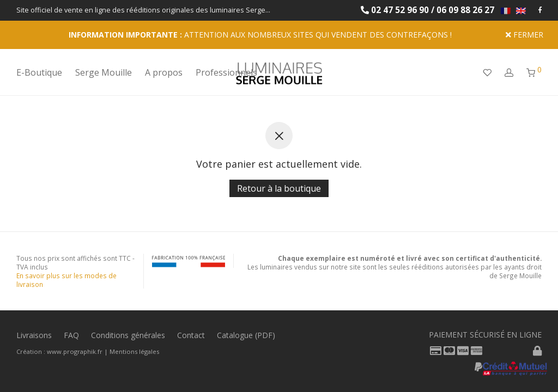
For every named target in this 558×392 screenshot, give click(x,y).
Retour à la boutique (279, 188)
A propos (164, 72)
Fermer (524, 35)
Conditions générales (128, 335)
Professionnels (226, 72)
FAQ (71, 335)
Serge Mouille (104, 72)
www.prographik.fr (75, 351)
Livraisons (34, 335)
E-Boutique (39, 72)
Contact (191, 335)
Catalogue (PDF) (246, 335)
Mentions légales (134, 351)
